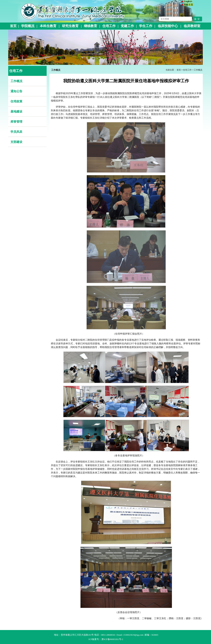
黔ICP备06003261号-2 (112, 639)
